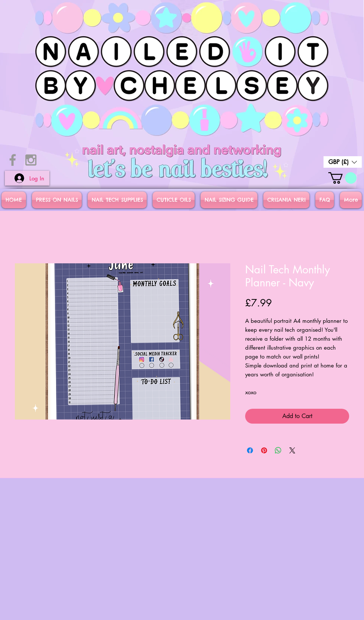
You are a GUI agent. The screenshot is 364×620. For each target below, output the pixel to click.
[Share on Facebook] (250, 450)
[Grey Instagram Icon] (31, 160)
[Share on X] (292, 450)
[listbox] (343, 162)
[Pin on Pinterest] (264, 450)
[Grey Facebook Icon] (13, 160)
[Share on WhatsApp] (278, 450)
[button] (343, 162)
